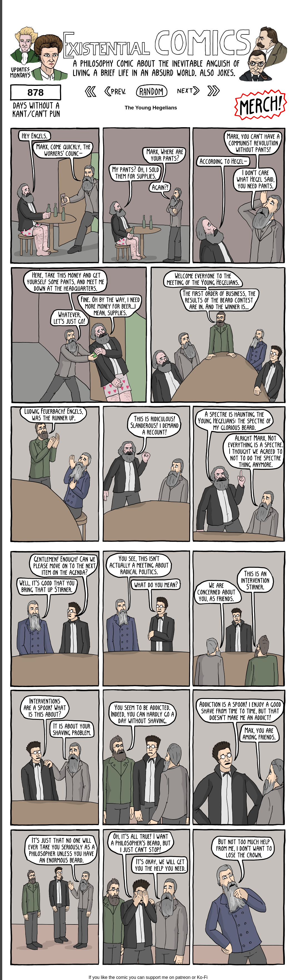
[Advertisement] (148, 12)
